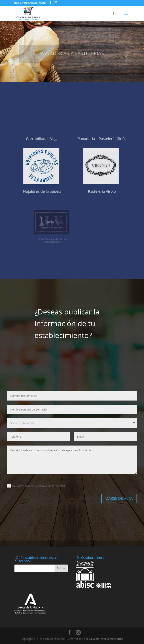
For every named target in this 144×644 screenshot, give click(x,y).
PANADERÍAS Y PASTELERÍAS (72, 56)
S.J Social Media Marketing (106, 639)
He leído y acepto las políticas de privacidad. (36, 486)
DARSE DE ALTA (119, 498)
